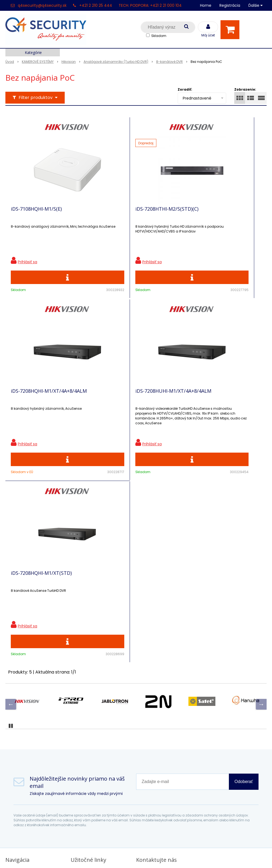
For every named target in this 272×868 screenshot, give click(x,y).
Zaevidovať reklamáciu (95, 788)
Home (206, 5)
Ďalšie (255, 5)
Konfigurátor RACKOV (94, 769)
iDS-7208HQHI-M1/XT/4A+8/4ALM (198, 215)
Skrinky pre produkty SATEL (99, 751)
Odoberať (244, 614)
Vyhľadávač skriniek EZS (96, 760)
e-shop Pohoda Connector (151, 856)
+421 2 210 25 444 (96, 5)
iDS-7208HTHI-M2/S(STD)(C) (125, 212)
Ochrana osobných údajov (99, 703)
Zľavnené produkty (91, 713)
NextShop (112, 856)
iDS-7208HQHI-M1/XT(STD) (124, 401)
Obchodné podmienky (94, 779)
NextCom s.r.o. (197, 856)
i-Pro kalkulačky (88, 741)
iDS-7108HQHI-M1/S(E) (36, 212)
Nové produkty (86, 722)
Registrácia (230, 5)
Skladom (159, 36)
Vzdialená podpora (91, 732)
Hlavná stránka (21, 703)
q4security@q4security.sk (42, 5)
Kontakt (14, 722)
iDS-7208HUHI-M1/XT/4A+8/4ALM (32, 404)
